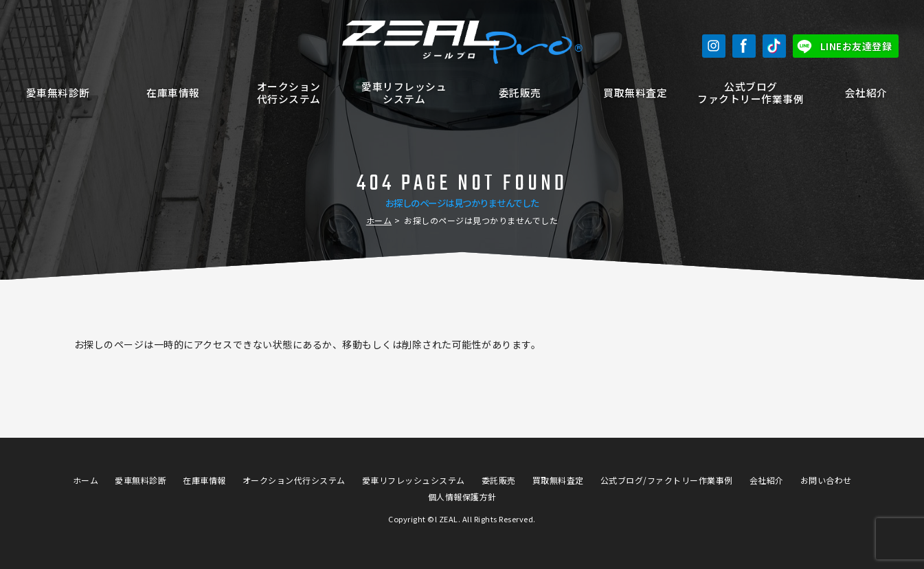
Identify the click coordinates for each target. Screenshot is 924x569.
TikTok (774, 46)
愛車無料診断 (58, 92)
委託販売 (520, 92)
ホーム (379, 220)
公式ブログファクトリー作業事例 (751, 92)
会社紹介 (866, 92)
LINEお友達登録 (856, 46)
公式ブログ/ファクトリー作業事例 (667, 480)
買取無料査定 (635, 92)
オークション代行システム (289, 92)
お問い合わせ (826, 480)
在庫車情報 (173, 92)
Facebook (744, 46)
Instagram (714, 46)
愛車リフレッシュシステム (404, 92)
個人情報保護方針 (462, 497)
